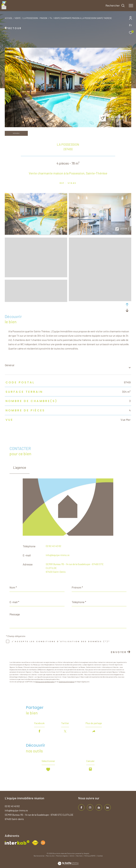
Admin (72, 856)
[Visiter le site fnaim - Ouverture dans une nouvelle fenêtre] (35, 843)
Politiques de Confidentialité (45, 682)
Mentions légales (62, 856)
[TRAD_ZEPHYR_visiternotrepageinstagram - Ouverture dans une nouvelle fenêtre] (90, 807)
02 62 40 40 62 (53, 546)
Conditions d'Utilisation (67, 682)
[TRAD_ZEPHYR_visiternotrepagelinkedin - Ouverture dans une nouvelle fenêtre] (108, 807)
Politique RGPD (90, 856)
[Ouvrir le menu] (131, 6)
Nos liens (80, 856)
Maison (44, 18)
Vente (18, 18)
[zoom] (36, 234)
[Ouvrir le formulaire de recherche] (115, 6)
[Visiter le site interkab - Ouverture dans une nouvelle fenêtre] (17, 842)
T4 (51, 18)
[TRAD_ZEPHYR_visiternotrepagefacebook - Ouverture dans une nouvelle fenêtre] (81, 807)
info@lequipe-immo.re (58, 555)
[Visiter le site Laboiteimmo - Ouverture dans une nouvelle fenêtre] (68, 861)
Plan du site (50, 856)
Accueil (9, 18)
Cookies (100, 856)
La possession (31, 18)
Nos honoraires (39, 856)
